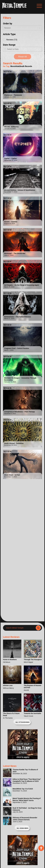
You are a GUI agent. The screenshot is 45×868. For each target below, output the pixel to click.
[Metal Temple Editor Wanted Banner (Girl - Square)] (23, 759)
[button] (22, 40)
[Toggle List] (40, 28)
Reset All (22, 57)
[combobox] (20, 28)
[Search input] (20, 628)
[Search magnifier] (38, 628)
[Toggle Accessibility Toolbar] (41, 848)
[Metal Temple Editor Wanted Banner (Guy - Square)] (23, 864)
